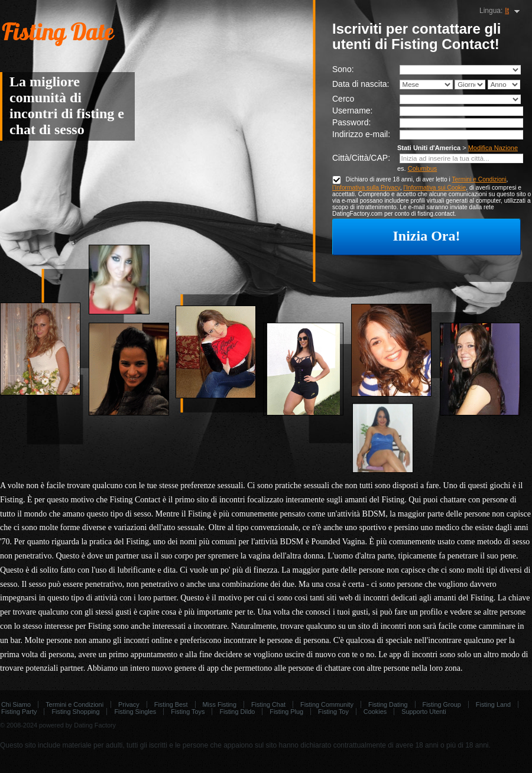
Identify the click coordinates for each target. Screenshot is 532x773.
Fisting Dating (388, 704)
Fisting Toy (333, 712)
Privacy (129, 704)
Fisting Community (327, 704)
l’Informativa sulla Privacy (366, 188)
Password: (351, 122)
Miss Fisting (220, 704)
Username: (352, 111)
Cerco (343, 99)
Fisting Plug (286, 712)
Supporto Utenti (424, 712)
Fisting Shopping (75, 712)
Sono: (343, 69)
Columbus (423, 168)
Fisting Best (171, 704)
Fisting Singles (135, 712)
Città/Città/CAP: (361, 158)
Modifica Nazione (493, 148)
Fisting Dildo (237, 712)
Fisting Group (442, 704)
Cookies (375, 712)
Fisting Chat (268, 704)
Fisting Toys (188, 712)
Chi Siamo (16, 704)
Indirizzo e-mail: (361, 134)
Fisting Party (19, 712)
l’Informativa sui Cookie (434, 188)
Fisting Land (493, 704)
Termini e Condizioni (479, 179)
